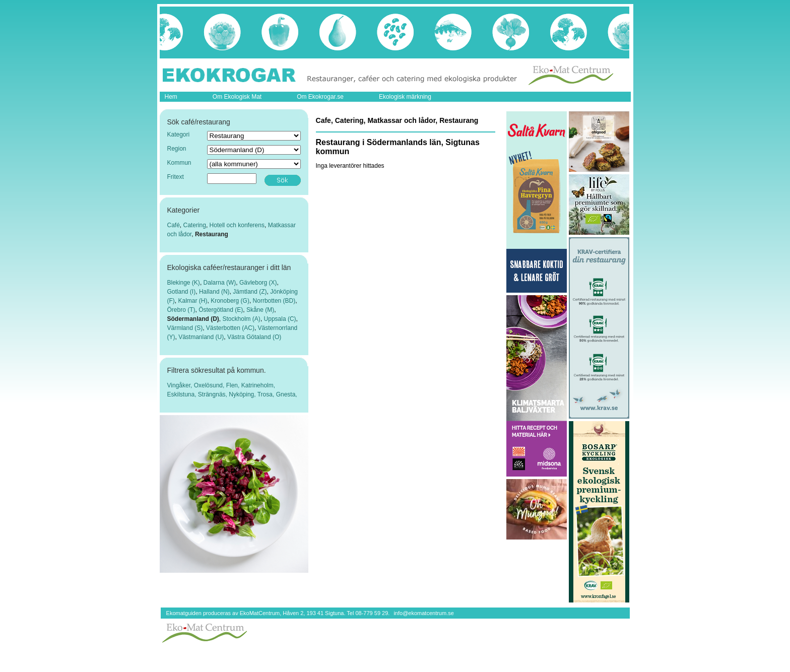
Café (174, 225)
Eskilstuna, (183, 394)
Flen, (234, 385)
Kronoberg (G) (230, 301)
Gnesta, (287, 394)
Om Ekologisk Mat (237, 97)
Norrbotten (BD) (274, 301)
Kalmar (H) (193, 301)
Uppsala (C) (280, 319)
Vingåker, (181, 385)
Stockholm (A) (242, 319)
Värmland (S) (185, 328)
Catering (195, 225)
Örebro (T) (181, 310)
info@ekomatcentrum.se (423, 613)
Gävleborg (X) (258, 283)
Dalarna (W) (220, 283)
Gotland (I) (182, 292)
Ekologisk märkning (405, 97)
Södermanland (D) (193, 319)
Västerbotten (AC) (230, 328)
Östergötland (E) (221, 310)
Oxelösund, (210, 385)
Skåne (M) (260, 310)
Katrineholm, (258, 385)
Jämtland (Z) (250, 292)
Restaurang (212, 234)
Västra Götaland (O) (254, 337)
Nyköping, (243, 394)
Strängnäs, (213, 394)
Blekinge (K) (184, 283)
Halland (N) (214, 292)
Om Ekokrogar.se (320, 97)
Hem (171, 97)
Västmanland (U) (201, 337)
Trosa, (267, 394)
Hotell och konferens (237, 225)
